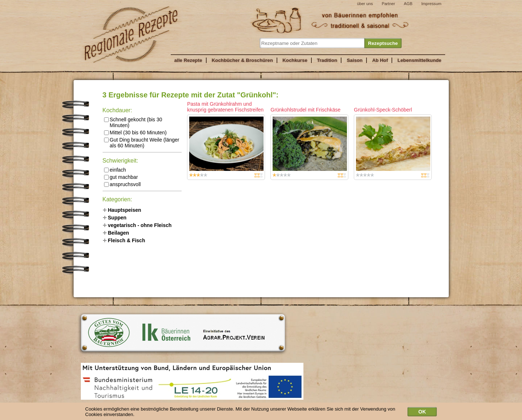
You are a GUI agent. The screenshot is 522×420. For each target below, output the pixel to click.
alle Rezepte (188, 60)
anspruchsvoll (123, 184)
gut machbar (121, 177)
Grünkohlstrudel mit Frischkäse (305, 110)
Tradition (327, 60)
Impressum (431, 4)
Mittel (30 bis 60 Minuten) (135, 133)
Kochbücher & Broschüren (242, 60)
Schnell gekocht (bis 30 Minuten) (133, 122)
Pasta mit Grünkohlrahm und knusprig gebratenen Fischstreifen (225, 107)
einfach (115, 170)
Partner (388, 4)
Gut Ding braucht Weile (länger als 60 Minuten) (142, 143)
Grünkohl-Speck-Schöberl (383, 110)
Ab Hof (380, 60)
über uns (365, 4)
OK (422, 413)
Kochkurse (295, 60)
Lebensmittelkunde (420, 60)
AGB (408, 4)
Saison (355, 60)
